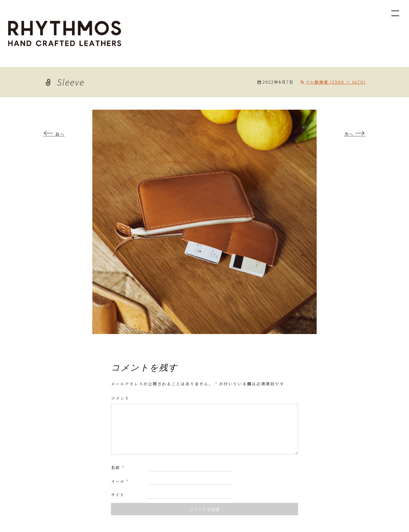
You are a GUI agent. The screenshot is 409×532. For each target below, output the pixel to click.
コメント (120, 398)
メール (120, 481)
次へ (355, 134)
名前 (118, 467)
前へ (54, 134)
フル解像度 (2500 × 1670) (336, 82)
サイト (118, 495)
